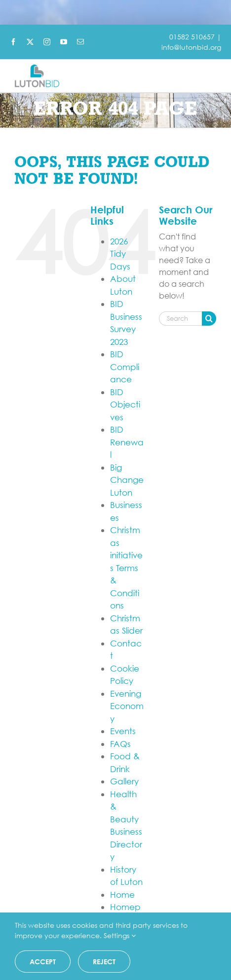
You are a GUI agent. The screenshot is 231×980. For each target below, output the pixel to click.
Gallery (124, 781)
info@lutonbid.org (191, 47)
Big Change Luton (127, 480)
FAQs (120, 744)
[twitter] (30, 42)
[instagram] (47, 42)
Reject (104, 962)
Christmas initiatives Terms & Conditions (126, 568)
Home (122, 895)
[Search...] (180, 319)
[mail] (80, 42)
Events (123, 731)
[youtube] (64, 42)
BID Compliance (125, 367)
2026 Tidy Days (120, 254)
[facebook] (13, 42)
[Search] (209, 319)
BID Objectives (125, 405)
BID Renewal (127, 442)
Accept (43, 962)
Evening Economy (127, 706)
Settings (120, 935)
